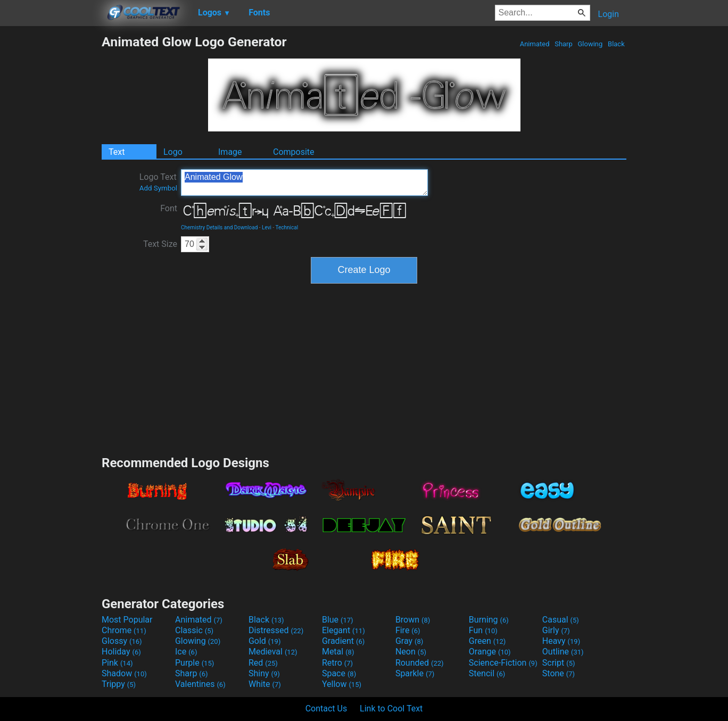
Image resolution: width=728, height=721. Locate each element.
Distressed (276, 630)
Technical (287, 227)
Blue (338, 620)
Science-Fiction (503, 663)
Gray (409, 641)
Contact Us (326, 708)
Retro (337, 663)
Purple (195, 663)
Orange (490, 652)
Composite (294, 152)
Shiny (264, 673)
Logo (173, 152)
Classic (194, 630)
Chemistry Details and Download (219, 227)
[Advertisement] (51, 194)
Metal (338, 652)
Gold (265, 641)
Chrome (124, 630)
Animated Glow (304, 183)
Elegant (344, 630)
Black (616, 44)
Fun (483, 630)
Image (230, 152)
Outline (563, 652)
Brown (413, 620)
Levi (267, 227)
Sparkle (415, 673)
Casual (561, 620)
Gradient (343, 641)
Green (487, 641)
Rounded (420, 663)
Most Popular (127, 620)
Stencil (487, 673)
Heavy (561, 641)
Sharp (564, 44)
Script (559, 663)
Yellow (342, 684)
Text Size (160, 244)
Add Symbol (158, 188)
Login (609, 14)
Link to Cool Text (391, 708)
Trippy (119, 684)
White (265, 684)
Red (263, 663)
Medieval (273, 652)
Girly (556, 630)
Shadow (124, 673)
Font (169, 208)
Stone (559, 673)
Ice (186, 652)
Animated (534, 44)
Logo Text (158, 182)
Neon (411, 652)
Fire (408, 630)
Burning (489, 620)
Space (339, 673)
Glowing (590, 44)
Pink (117, 663)
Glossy (122, 641)
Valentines (200, 684)
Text (117, 152)
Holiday (121, 652)
